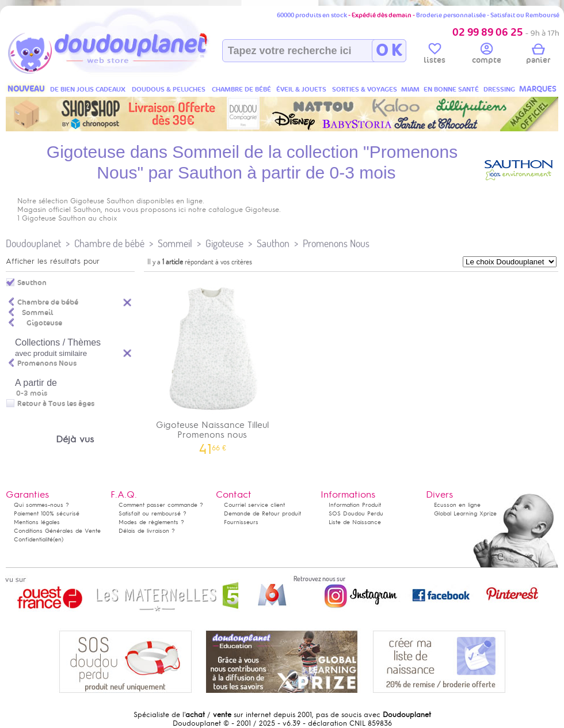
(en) (58, 539)
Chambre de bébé (109, 243)
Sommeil (175, 243)
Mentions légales (37, 522)
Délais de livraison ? (147, 531)
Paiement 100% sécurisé (47, 513)
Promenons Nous (336, 243)
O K (389, 51)
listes (435, 55)
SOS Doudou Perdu (356, 513)
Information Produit (355, 505)
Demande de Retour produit (262, 513)
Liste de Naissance (355, 522)
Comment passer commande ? (161, 505)
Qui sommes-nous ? (41, 505)
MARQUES (538, 89)
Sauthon (273, 243)
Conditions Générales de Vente (57, 531)
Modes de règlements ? (151, 522)
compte (487, 55)
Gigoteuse (224, 243)
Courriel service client (254, 505)
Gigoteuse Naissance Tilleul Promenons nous (212, 365)
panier (538, 55)
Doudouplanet (33, 243)
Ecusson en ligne (457, 505)
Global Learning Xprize (465, 513)
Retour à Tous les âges (56, 404)
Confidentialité (33, 539)
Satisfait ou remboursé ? (153, 513)
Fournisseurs (241, 522)
